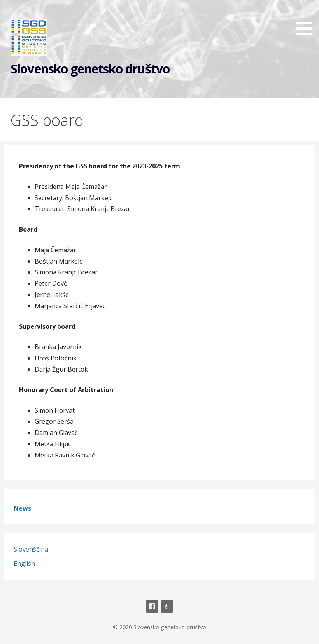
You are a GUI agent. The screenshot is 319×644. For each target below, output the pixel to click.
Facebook (152, 606)
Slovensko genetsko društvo (90, 69)
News (22, 508)
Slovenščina (31, 549)
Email (167, 606)
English (24, 564)
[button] (307, 19)
